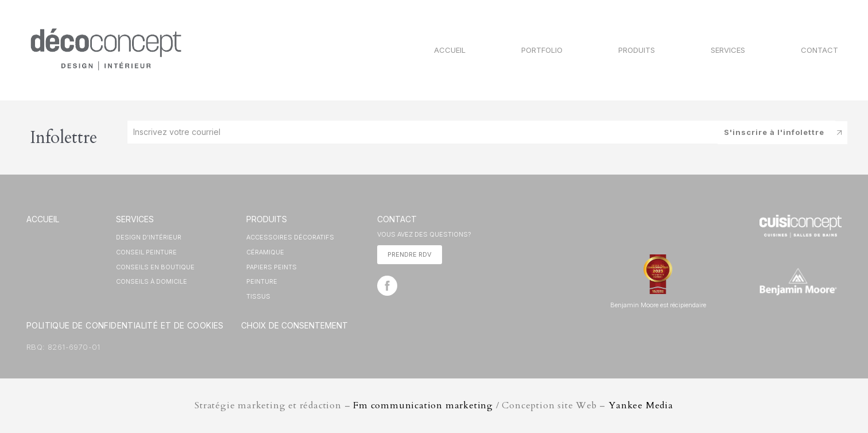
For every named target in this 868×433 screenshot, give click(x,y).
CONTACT (397, 219)
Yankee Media (641, 405)
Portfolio (542, 50)
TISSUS (258, 296)
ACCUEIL (43, 219)
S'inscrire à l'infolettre (774, 132)
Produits (637, 50)
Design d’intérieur (149, 237)
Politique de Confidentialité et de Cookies (125, 325)
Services (728, 50)
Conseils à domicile (152, 281)
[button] (410, 255)
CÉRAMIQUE (265, 252)
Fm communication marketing (423, 405)
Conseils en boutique (155, 267)
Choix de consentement (294, 325)
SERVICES (135, 219)
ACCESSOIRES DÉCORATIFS (290, 237)
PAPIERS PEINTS (272, 267)
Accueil (450, 50)
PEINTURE (262, 281)
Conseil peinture (146, 252)
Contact (819, 50)
